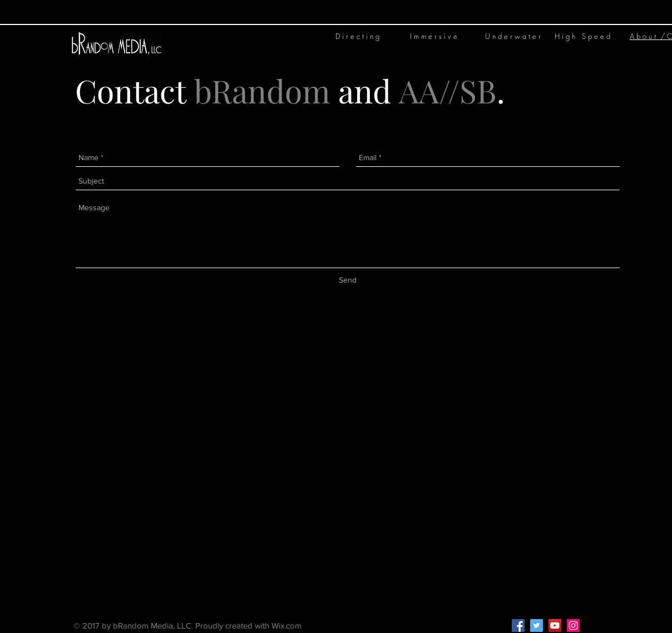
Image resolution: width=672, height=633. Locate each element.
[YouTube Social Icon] (555, 625)
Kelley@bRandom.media (382, 626)
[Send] (348, 281)
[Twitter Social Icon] (537, 625)
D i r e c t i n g (357, 36)
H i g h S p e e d (582, 36)
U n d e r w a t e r (513, 36)
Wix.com (286, 625)
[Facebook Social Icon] (518, 625)
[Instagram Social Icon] (573, 625)
